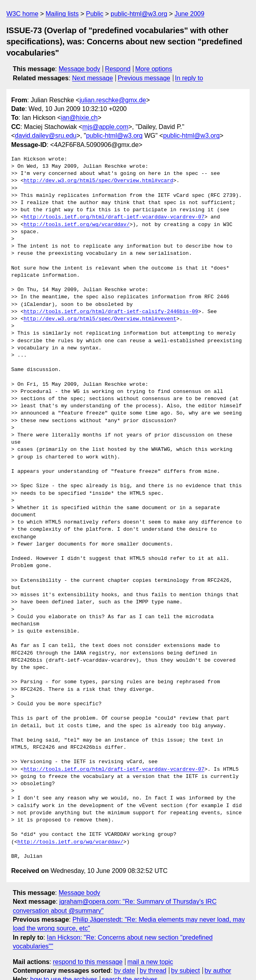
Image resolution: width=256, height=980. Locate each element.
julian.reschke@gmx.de (113, 100)
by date (124, 941)
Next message (93, 78)
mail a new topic (150, 933)
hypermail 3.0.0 (116, 966)
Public (95, 14)
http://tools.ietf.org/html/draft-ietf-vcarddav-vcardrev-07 (114, 217)
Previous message (144, 78)
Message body (79, 69)
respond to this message (87, 933)
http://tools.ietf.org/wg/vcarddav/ (76, 225)
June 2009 (190, 14)
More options (154, 69)
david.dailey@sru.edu (46, 136)
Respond (118, 69)
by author (218, 941)
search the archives (130, 951)
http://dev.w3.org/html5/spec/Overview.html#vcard (98, 181)
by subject (185, 941)
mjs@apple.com (105, 127)
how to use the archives (64, 951)
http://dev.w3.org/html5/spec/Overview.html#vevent (100, 319)
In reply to (189, 78)
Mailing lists (62, 14)
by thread (153, 941)
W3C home (22, 14)
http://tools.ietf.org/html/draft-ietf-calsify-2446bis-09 (111, 312)
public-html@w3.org (139, 14)
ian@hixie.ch (79, 118)
